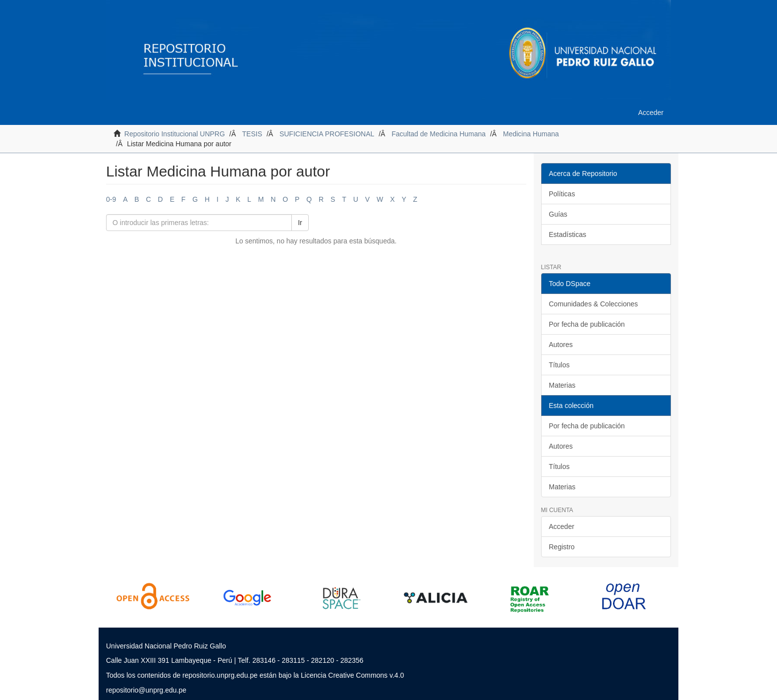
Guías (558, 214)
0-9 (111, 199)
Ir (300, 223)
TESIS (252, 134)
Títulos (559, 365)
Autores (561, 345)
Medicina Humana (531, 134)
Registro (562, 547)
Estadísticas (568, 234)
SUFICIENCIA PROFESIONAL (327, 134)
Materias (562, 385)
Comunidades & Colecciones (594, 304)
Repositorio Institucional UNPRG (175, 134)
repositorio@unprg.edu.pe (146, 690)
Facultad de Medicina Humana (439, 134)
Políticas (562, 194)
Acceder (562, 526)
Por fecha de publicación (587, 324)
